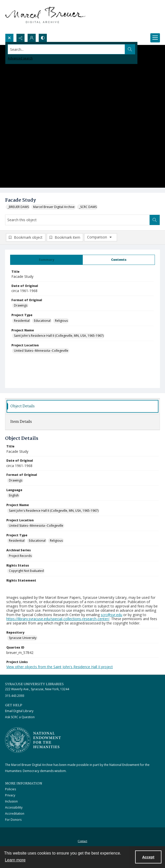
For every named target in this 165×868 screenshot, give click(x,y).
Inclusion (11, 801)
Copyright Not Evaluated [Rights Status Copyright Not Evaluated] (26, 571)
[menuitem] (82, 841)
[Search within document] (155, 220)
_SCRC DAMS (88, 207)
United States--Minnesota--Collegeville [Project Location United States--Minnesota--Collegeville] (41, 351)
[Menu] (155, 38)
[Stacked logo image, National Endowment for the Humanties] (33, 740)
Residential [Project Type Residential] (22, 321)
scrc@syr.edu (111, 615)
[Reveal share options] (20, 38)
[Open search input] (9, 38)
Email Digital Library (19, 711)
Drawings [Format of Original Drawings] (21, 305)
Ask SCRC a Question (20, 717)
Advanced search (20, 58)
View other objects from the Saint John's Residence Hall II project (60, 667)
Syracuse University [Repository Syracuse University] (23, 638)
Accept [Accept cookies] (148, 857)
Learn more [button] (15, 860)
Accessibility (14, 807)
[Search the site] (66, 49)
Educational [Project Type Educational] (42, 321)
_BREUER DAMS (18, 207)
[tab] (46, 260)
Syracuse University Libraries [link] (34, 684)
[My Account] (32, 38)
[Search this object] (77, 220)
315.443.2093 (15, 696)
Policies (11, 789)
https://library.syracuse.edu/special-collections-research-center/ (58, 619)
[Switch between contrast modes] (43, 38)
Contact (82, 841)
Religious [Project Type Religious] (61, 321)
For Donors (13, 820)
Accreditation (15, 814)
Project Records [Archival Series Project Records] (20, 556)
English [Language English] (14, 495)
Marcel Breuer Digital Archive (54, 207)
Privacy (10, 795)
